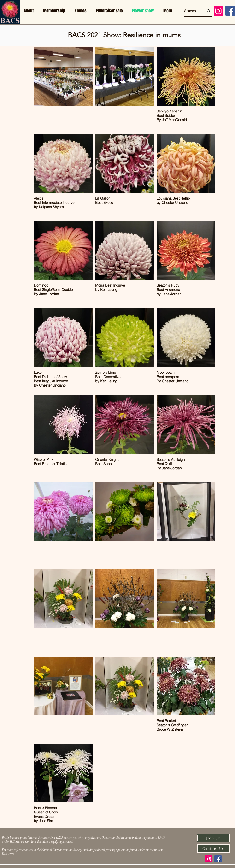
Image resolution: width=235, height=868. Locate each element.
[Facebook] (230, 11)
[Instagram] (218, 11)
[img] (10, 23)
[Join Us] (213, 838)
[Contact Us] (213, 849)
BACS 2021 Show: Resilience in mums (124, 35)
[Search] (191, 11)
